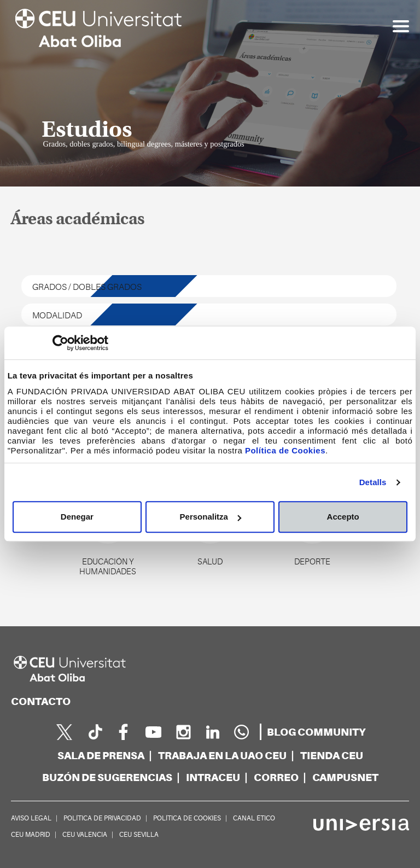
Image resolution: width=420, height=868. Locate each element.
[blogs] (316, 732)
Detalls (373, 482)
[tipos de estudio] (209, 286)
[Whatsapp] (242, 732)
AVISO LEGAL (31, 818)
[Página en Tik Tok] (94, 732)
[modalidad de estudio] (209, 314)
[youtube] (153, 732)
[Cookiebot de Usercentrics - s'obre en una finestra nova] (60, 343)
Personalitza (211, 517)
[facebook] (124, 732)
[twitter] (65, 732)
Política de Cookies (285, 450)
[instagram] (183, 732)
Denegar (77, 517)
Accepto (343, 517)
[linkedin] (212, 732)
